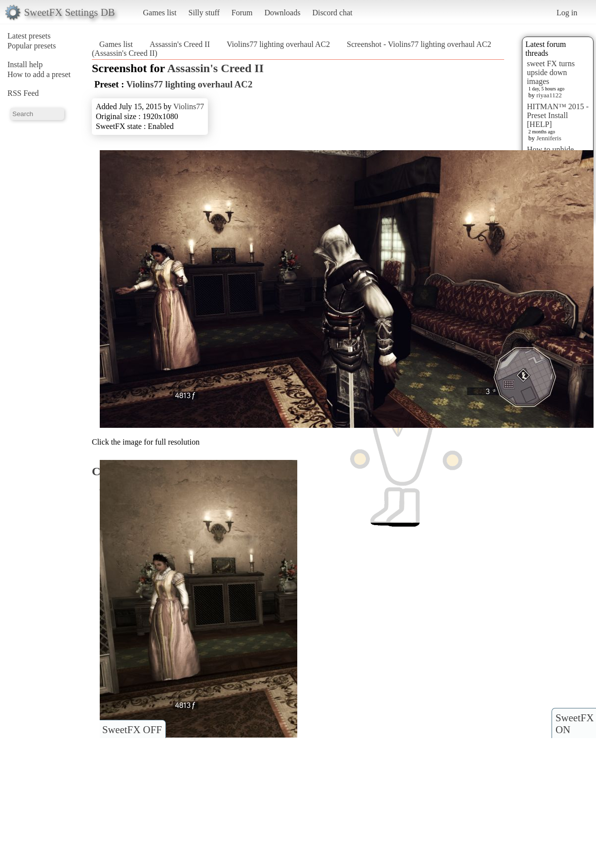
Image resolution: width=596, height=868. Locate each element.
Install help (25, 64)
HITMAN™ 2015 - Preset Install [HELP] (558, 115)
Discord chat (332, 13)
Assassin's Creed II (180, 44)
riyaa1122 (549, 95)
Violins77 (189, 106)
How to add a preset (39, 74)
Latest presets (29, 36)
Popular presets (32, 46)
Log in (567, 13)
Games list (160, 13)
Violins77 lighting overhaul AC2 (278, 44)
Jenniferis (549, 138)
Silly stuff (204, 13)
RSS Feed (23, 93)
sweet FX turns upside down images (551, 72)
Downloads (282, 13)
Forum (242, 13)
